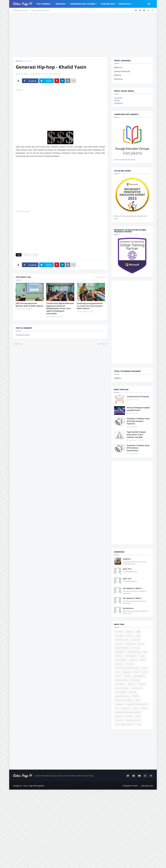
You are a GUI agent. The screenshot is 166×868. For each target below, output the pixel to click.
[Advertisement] (83, 35)
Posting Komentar (23, 335)
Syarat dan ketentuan (40, 10)
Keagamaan (127, 672)
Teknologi (128, 716)
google (142, 656)
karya (117, 672)
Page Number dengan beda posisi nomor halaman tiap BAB (136, 434)
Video (36, 255)
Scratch (135, 708)
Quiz (117, 708)
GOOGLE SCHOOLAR (122, 71)
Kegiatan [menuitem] (60, 4)
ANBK (138, 632)
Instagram (118, 103)
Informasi (27, 61)
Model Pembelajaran (122, 696)
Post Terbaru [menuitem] (43, 4)
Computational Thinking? (138, 396)
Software (118, 716)
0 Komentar (56, 74)
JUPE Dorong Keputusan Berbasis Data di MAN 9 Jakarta (29, 305)
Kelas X (136, 672)
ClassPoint (136, 640)
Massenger (136, 680)
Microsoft (142, 684)
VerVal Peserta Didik (134, 720)
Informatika (129, 664)
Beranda (19, 61)
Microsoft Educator (122, 688)
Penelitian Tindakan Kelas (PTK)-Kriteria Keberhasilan (138, 448)
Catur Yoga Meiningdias (34, 786)
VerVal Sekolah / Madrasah (125, 724)
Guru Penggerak (121, 660)
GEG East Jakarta (131, 656)
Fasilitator (119, 656)
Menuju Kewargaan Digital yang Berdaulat (138, 409)
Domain (141, 644)
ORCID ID (118, 75)
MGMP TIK (132, 684)
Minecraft (133, 692)
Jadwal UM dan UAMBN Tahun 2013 (127, 668)
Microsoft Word (121, 692)
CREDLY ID (118, 67)
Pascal (138, 700)
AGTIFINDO (119, 632)
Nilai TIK (136, 696)
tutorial (138, 716)
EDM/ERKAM (120, 652)
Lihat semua (100, 277)
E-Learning (135, 648)
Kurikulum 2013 (139, 676)
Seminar (144, 708)
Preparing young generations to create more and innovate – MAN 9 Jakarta (90, 306)
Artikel (138, 636)
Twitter (117, 101)
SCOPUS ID (118, 79)
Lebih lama (102, 344)
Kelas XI (145, 672)
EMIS (145, 652)
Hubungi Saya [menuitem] (108, 4)
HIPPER (143, 660)
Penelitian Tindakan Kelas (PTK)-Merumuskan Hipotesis (138, 421)
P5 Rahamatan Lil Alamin (124, 700)
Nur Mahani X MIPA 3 (132, 588)
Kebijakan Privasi (20, 10)
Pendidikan (119, 704)
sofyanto (127, 559)
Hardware (133, 660)
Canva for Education (122, 640)
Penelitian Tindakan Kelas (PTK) (137, 704)
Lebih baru (19, 344)
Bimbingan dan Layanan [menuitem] (83, 4)
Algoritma (130, 632)
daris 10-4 (127, 569)
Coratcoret (119, 644)
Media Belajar (120, 684)
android (129, 636)
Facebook (118, 98)
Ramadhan (126, 708)
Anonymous (128, 608)
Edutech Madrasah (134, 652)
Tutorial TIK (119, 720)
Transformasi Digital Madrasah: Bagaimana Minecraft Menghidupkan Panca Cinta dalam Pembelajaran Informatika (60, 308)
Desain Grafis (131, 644)
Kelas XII (118, 676)
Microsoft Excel (137, 688)
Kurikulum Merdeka (122, 680)
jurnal (145, 668)
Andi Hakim (119, 636)
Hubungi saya (147, 786)
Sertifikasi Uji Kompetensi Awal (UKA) (128, 712)
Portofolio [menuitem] (125, 4)
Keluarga (127, 676)
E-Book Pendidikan (122, 648)
